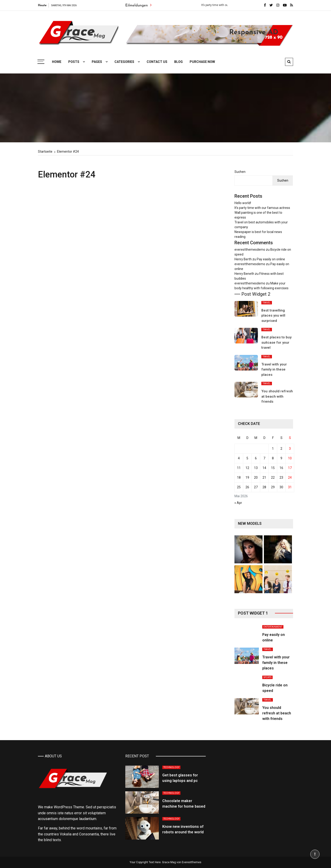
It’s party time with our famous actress (262, 208)
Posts (74, 62)
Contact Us (157, 62)
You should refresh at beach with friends (277, 396)
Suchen (240, 172)
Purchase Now (202, 62)
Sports (267, 677)
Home (57, 62)
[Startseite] (45, 152)
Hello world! (243, 203)
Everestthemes (192, 862)
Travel (267, 303)
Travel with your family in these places (274, 369)
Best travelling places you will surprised (273, 316)
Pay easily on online (271, 259)
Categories (124, 62)
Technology (171, 767)
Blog (178, 62)
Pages (97, 62)
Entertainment (273, 627)
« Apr (238, 503)
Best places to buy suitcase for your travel (276, 342)
